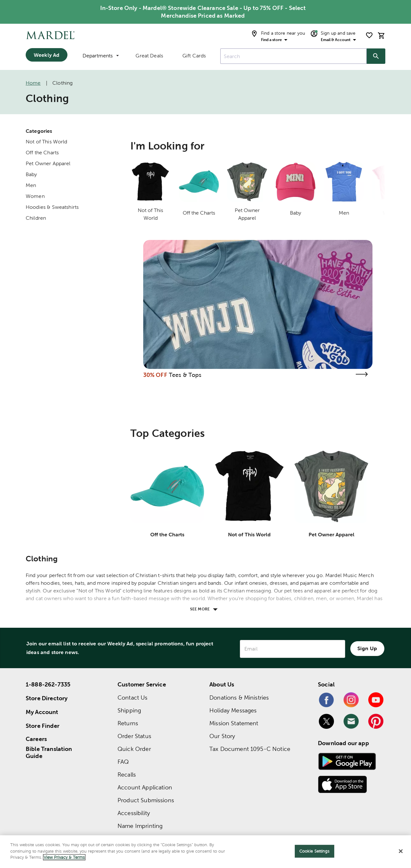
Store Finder (43, 726)
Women (35, 196)
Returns (128, 723)
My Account (42, 712)
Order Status (134, 736)
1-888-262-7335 (48, 684)
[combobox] (293, 56)
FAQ (123, 762)
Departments (101, 56)
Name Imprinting (140, 826)
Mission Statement (234, 723)
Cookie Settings (315, 851)
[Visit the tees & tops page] (362, 374)
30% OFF (155, 375)
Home (33, 83)
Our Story (222, 736)
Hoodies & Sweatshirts (52, 207)
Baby (31, 174)
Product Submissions (146, 800)
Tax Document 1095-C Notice (250, 749)
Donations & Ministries (239, 698)
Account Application (145, 787)
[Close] (401, 851)
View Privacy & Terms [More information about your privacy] (64, 857)
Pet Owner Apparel (48, 163)
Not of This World (47, 142)
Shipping (129, 710)
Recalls (127, 774)
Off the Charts (42, 153)
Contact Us (133, 698)
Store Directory (47, 698)
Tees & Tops (185, 375)
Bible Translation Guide (49, 753)
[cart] (381, 35)
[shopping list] (369, 35)
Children (36, 218)
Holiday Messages (233, 710)
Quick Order (134, 749)
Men (31, 185)
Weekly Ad (47, 55)
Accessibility (134, 813)
